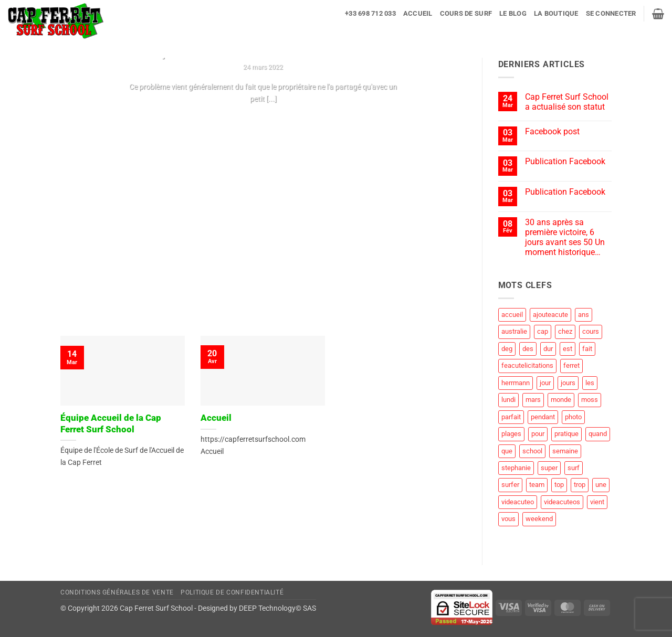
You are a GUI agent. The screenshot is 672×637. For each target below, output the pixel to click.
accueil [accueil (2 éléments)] (512, 315)
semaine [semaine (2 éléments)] (565, 451)
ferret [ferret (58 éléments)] (571, 365)
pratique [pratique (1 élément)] (566, 434)
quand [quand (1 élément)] (598, 434)
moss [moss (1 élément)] (590, 400)
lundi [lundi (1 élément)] (508, 400)
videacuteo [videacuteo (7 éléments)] (518, 502)
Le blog (513, 13)
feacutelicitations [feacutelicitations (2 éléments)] (527, 365)
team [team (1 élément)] (537, 485)
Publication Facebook (565, 161)
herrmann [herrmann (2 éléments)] (516, 383)
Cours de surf (466, 13)
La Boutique (556, 13)
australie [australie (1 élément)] (514, 331)
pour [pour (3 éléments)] (538, 434)
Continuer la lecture (263, 119)
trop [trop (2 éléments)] (580, 485)
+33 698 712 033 (370, 13)
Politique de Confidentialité (232, 592)
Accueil (418, 13)
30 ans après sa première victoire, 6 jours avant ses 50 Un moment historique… (565, 237)
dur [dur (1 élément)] (548, 349)
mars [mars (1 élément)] (533, 400)
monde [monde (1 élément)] (561, 400)
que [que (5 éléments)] (507, 451)
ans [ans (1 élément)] (584, 315)
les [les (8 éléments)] (590, 383)
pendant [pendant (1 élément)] (543, 417)
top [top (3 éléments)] (559, 485)
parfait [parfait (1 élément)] (511, 417)
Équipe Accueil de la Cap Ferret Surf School (111, 424)
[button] (611, 14)
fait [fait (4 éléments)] (587, 349)
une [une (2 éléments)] (601, 485)
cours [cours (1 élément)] (591, 331)
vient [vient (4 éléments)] (597, 502)
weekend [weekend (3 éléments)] (539, 519)
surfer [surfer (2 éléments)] (510, 485)
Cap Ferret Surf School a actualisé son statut (567, 102)
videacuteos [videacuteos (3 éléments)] (562, 502)
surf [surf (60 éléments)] (574, 468)
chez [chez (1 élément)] (565, 331)
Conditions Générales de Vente (117, 592)
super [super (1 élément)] (549, 468)
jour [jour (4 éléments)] (545, 383)
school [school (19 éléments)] (532, 451)
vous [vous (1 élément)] (508, 519)
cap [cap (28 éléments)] (543, 331)
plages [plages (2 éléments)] (511, 434)
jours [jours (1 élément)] (568, 383)
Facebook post (552, 131)
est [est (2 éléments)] (568, 349)
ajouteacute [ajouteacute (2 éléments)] (550, 315)
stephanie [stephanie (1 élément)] (516, 468)
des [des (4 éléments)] (528, 349)
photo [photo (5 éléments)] (573, 417)
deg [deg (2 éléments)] (507, 349)
